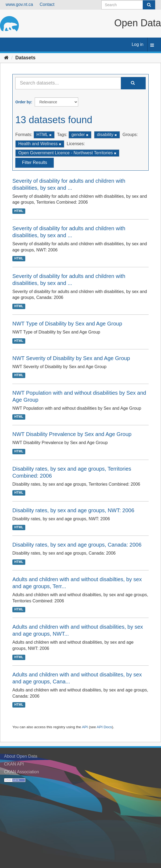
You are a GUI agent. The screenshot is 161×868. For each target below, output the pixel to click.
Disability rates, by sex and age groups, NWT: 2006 (73, 510)
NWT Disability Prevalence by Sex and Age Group (72, 434)
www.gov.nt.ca (19, 4)
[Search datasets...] (68, 83)
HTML (19, 211)
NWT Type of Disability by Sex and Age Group (67, 324)
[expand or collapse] (152, 45)
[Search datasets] (128, 5)
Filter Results (35, 162)
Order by (23, 102)
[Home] (6, 58)
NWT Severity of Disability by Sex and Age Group (71, 358)
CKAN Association (22, 772)
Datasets (25, 58)
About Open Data (21, 756)
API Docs (104, 727)
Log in (138, 44)
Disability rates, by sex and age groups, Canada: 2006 (77, 545)
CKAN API (14, 764)
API (85, 727)
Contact (47, 4)
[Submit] (149, 5)
